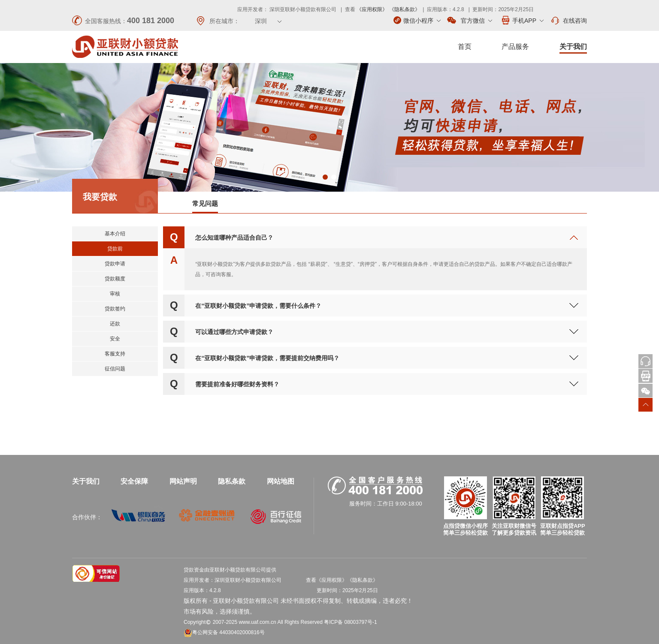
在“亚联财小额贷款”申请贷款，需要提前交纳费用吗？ (267, 358)
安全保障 (134, 481)
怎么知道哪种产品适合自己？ (234, 238)
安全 (115, 339)
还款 (115, 324)
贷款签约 (115, 309)
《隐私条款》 (405, 9)
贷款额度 (115, 279)
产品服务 (515, 47)
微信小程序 (417, 20)
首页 (465, 47)
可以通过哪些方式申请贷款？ (234, 332)
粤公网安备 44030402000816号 (224, 632)
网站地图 (281, 481)
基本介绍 (115, 234)
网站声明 (183, 481)
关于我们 (573, 47)
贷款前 (115, 249)
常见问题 (205, 203)
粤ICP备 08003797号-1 (350, 622)
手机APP (522, 20)
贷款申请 (115, 264)
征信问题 (115, 369)
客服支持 (115, 354)
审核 (115, 294)
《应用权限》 (372, 9)
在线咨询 (568, 21)
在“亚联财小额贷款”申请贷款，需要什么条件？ (258, 306)
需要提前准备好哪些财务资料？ (237, 384)
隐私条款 (232, 481)
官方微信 (470, 21)
